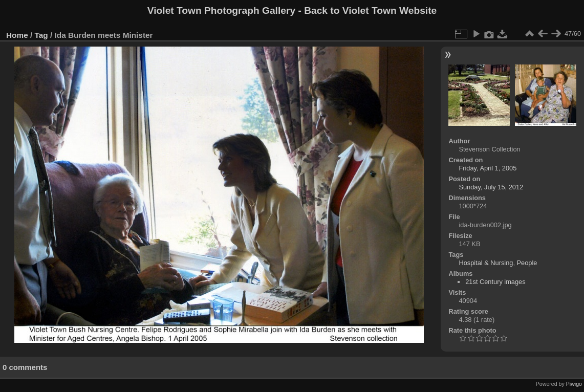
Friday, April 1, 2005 (488, 168)
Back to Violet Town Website (370, 10)
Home (17, 35)
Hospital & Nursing (486, 263)
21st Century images (495, 282)
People (527, 263)
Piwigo (574, 384)
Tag (41, 35)
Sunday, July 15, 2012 (491, 187)
